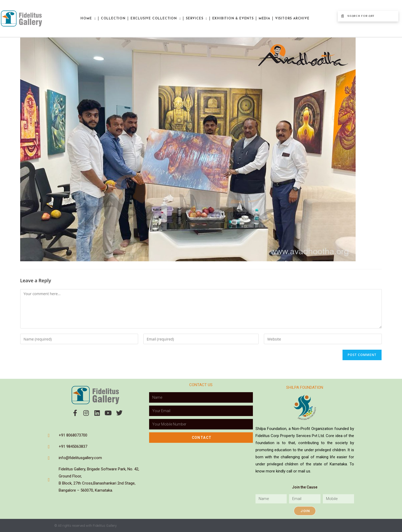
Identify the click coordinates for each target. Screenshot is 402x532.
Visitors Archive (292, 19)
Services (197, 19)
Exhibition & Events (233, 19)
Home (88, 19)
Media (264, 19)
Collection (113, 19)
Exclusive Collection (156, 19)
